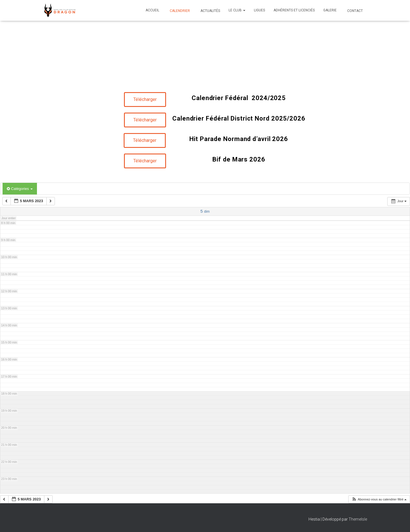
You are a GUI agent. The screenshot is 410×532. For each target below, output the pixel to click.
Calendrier (179, 11)
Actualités (210, 11)
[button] (379, 499)
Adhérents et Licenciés (294, 10)
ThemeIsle (358, 519)
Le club (237, 10)
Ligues (259, 10)
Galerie (330, 10)
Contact (355, 11)
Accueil (152, 10)
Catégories (20, 189)
